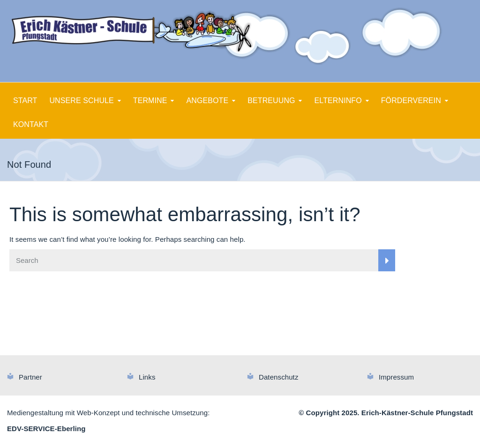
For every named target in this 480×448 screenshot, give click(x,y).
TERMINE (150, 101)
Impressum (396, 377)
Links (147, 377)
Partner (30, 377)
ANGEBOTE (208, 101)
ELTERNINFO (338, 101)
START (25, 101)
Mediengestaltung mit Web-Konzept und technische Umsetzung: (108, 413)
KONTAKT (31, 124)
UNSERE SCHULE (81, 101)
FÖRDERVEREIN (411, 101)
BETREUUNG (271, 101)
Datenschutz (278, 377)
